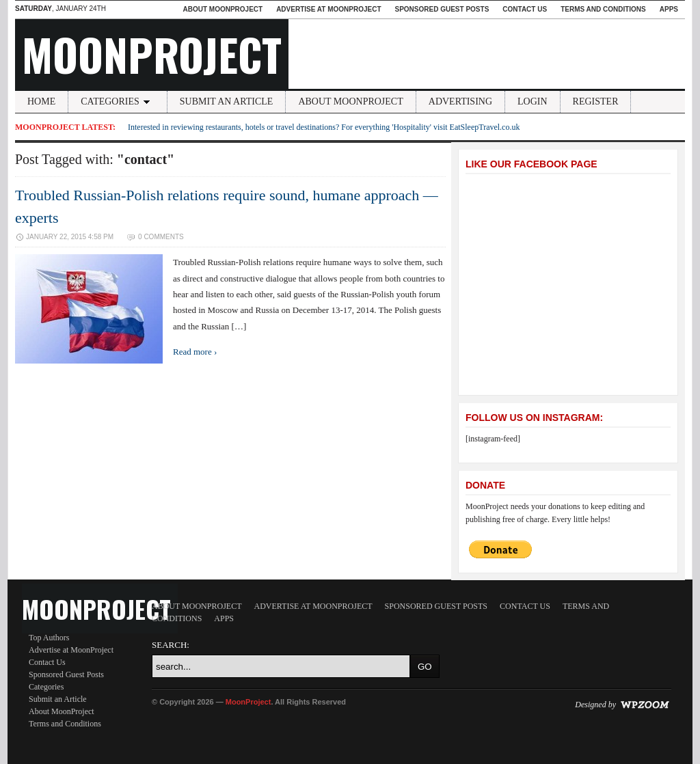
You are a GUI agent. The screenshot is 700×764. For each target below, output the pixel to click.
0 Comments (161, 237)
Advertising (460, 101)
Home (41, 101)
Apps (669, 9)
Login (533, 101)
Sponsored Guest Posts (442, 9)
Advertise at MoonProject (328, 9)
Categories (118, 101)
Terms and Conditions (603, 9)
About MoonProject (223, 9)
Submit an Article (227, 101)
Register (596, 101)
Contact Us (525, 9)
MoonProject (152, 54)
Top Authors (49, 638)
